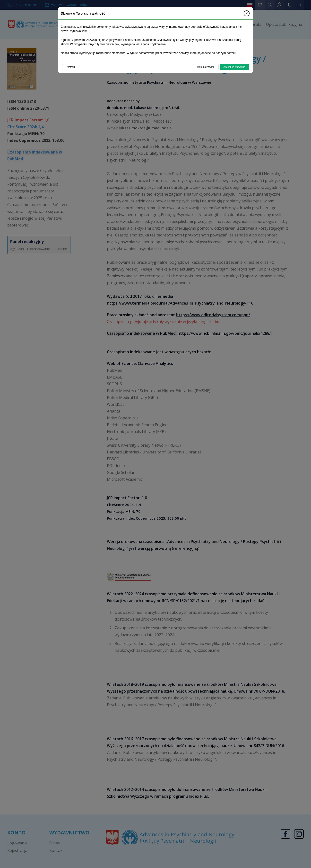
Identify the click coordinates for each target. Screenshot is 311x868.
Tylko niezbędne (206, 67)
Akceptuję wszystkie (234, 67)
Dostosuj (71, 67)
